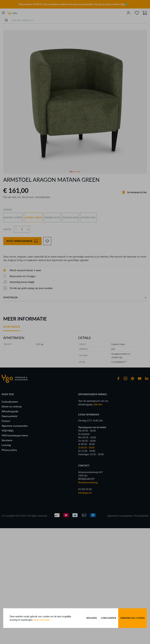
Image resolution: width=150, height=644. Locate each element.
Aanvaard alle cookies (132, 618)
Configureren (108, 618)
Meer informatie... (42, 620)
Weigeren (92, 618)
